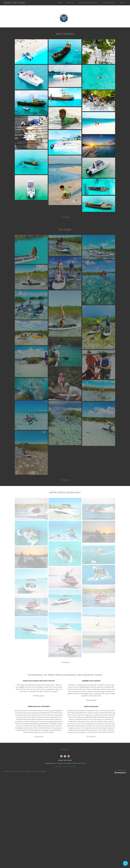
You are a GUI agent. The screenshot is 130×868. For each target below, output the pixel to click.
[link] (14, 3)
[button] (88, 3)
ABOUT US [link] (70, 3)
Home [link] (61, 3)
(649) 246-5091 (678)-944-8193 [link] (65, 766)
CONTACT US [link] (65, 749)
